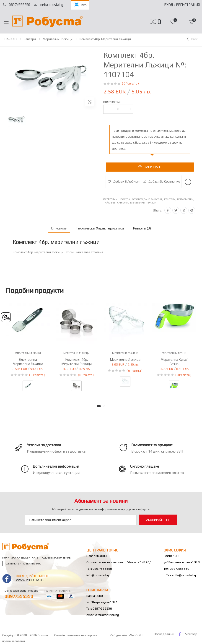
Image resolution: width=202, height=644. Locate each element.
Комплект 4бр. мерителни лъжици (105, 39)
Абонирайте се (158, 520)
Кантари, (124, 203)
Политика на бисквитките (20, 558)
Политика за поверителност (23, 564)
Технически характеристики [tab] (100, 228)
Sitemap (191, 634)
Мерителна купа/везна (174, 362)
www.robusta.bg (30, 580)
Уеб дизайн (119, 635)
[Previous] (192, 39)
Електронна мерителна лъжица (28, 362)
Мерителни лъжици (58, 39)
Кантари (30, 39)
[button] (159, 22)
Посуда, (126, 199)
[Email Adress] (81, 520)
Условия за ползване (56, 558)
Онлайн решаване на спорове (76, 635)
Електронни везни (174, 353)
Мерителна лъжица (125, 359)
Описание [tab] (59, 228)
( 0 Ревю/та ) (130, 84)
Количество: (112, 102)
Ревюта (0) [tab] (142, 228)
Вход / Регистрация (182, 5)
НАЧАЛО (11, 39)
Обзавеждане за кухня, (148, 199)
